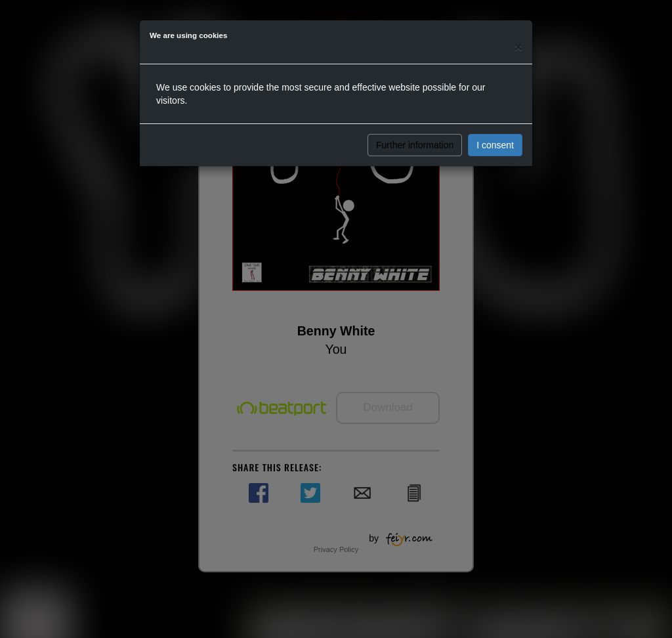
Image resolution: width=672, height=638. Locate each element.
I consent (495, 145)
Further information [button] (415, 145)
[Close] (518, 47)
